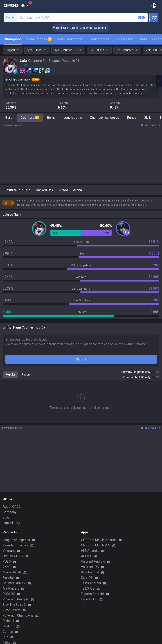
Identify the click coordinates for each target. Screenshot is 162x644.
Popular (10, 375)
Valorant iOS (90, 567)
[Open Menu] (154, 5)
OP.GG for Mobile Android (99, 540)
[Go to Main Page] (11, 5)
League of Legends (16, 540)
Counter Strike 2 (14, 583)
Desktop (9, 626)
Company (10, 512)
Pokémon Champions (18, 615)
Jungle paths (73, 118)
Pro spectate (124, 39)
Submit (81, 359)
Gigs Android (90, 572)
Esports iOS (89, 599)
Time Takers (12, 610)
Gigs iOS (87, 578)
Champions (13, 39)
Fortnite (8, 578)
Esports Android (92, 594)
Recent (26, 375)
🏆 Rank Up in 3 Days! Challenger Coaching (84, 28)
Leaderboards (99, 39)
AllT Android (90, 551)
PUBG (7, 561)
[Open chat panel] (159, 81)
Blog (6, 517)
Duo (6, 637)
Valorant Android (93, 561)
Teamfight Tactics (16, 545)
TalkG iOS (88, 588)
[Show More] (25, 5)
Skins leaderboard (70, 39)
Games (8, 632)
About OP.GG (12, 507)
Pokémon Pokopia (16, 599)
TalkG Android (91, 583)
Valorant (9, 551)
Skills (148, 118)
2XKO (7, 567)
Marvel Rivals (12, 572)
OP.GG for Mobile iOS (96, 545)
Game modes (39, 39)
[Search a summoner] (141, 18)
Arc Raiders (11, 588)
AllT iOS (87, 556)
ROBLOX (9, 594)
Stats (143, 39)
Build (9, 118)
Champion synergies (105, 118)
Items (51, 118)
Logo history (11, 523)
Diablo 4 (8, 621)
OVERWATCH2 (13, 556)
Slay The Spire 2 (14, 605)
